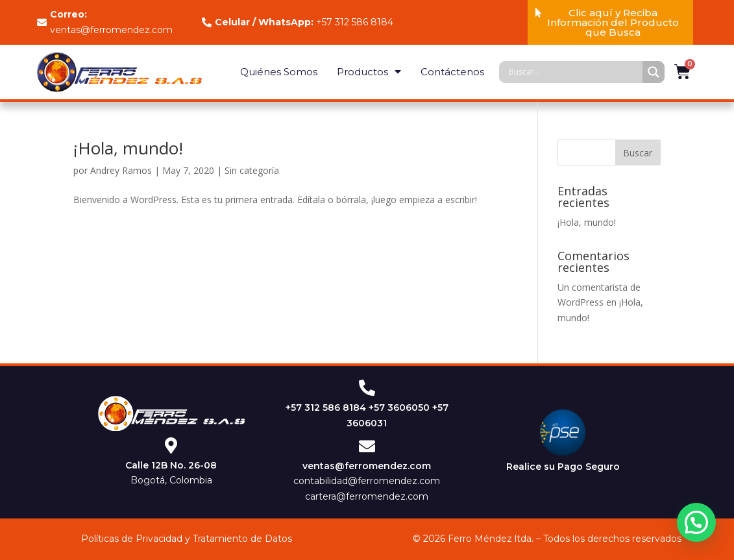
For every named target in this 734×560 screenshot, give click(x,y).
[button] (610, 22)
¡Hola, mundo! (128, 148)
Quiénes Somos (279, 72)
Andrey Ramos (121, 170)
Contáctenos (452, 72)
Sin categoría (252, 170)
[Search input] (574, 72)
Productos (369, 72)
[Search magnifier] (654, 72)
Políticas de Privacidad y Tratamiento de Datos (187, 539)
